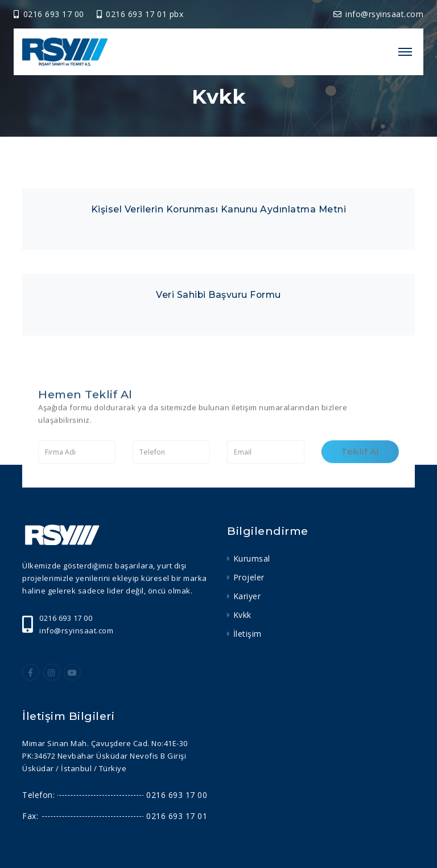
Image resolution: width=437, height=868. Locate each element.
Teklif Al (360, 461)
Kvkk (242, 615)
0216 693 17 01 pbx (140, 14)
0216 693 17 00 (50, 14)
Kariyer (247, 596)
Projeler (249, 577)
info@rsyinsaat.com (379, 14)
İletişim (248, 634)
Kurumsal (252, 558)
